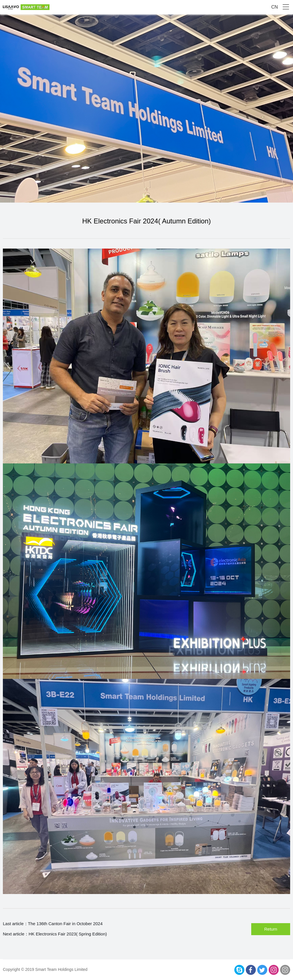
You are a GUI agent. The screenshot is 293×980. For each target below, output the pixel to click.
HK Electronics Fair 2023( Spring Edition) (68, 934)
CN (275, 7)
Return (271, 929)
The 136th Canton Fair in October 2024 (65, 924)
